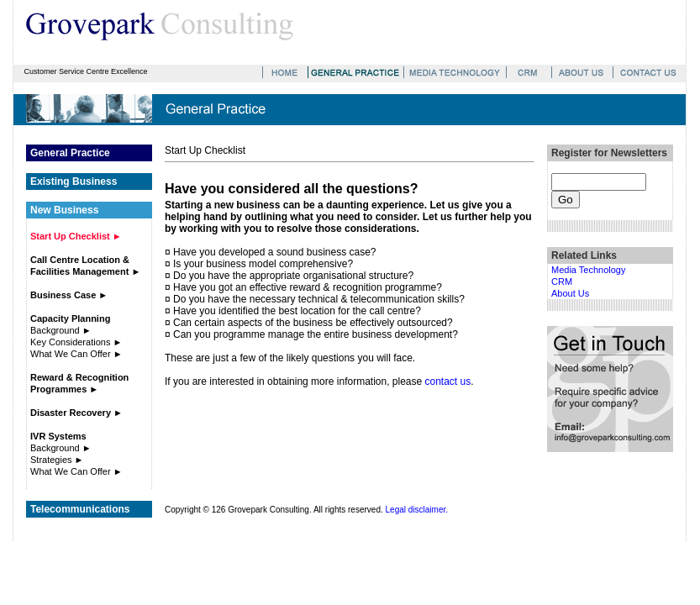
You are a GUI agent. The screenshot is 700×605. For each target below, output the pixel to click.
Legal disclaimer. (417, 510)
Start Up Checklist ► (76, 236)
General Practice (70, 153)
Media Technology (588, 270)
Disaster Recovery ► (76, 413)
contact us (448, 381)
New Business (64, 210)
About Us (570, 293)
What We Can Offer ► (76, 354)
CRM (562, 281)
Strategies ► (57, 460)
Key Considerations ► (76, 342)
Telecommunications (80, 509)
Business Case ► (69, 295)
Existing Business (74, 181)
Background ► (61, 330)
